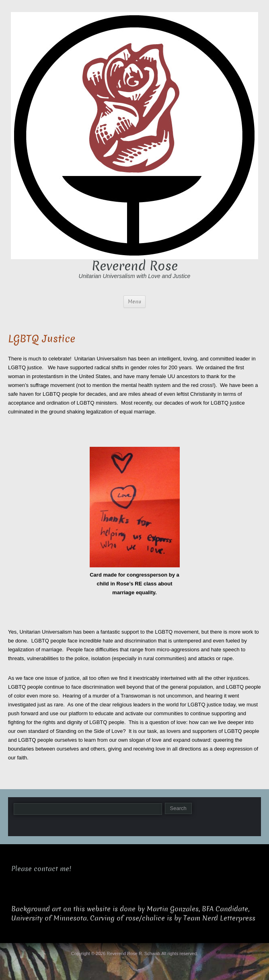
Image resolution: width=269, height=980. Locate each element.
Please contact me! (41, 869)
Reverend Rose (135, 266)
